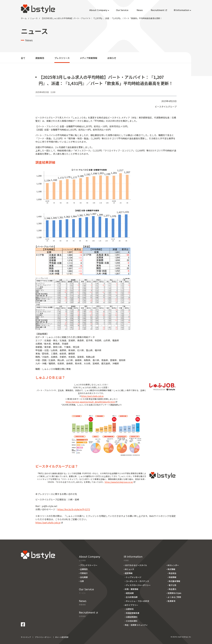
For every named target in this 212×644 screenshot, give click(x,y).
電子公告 (172, 585)
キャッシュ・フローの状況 (137, 601)
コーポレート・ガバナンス (137, 581)
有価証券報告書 (133, 613)
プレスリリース (62, 58)
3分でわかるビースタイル (136, 565)
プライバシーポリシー (43, 637)
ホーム (24, 18)
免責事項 (171, 601)
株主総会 (172, 573)
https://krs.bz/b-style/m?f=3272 (74, 509)
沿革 (82, 581)
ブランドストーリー (89, 565)
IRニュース (129, 569)
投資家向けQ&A (174, 593)
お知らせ (112, 58)
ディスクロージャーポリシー (138, 585)
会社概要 (84, 577)
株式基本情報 (174, 581)
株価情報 (172, 577)
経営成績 (130, 593)
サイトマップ (26, 637)
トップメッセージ (134, 577)
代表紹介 (84, 573)
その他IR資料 (132, 621)
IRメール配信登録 (62, 637)
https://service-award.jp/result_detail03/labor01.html (91, 402)
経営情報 (129, 573)
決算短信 (130, 609)
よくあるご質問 (174, 597)
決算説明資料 (132, 617)
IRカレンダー (173, 565)
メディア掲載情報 (88, 58)
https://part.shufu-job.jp (92, 396)
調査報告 (40, 58)
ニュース (34, 18)
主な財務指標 (132, 597)
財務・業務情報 (132, 589)
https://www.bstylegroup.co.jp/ (120, 482)
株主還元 (172, 589)
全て (23, 58)
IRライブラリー (131, 605)
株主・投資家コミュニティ (136, 625)
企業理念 (84, 569)
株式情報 (171, 569)
